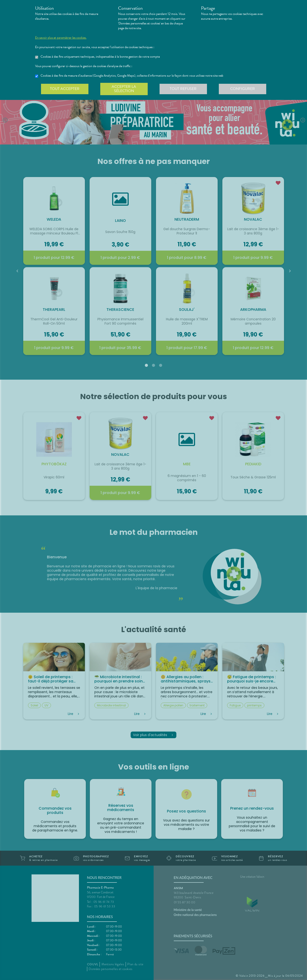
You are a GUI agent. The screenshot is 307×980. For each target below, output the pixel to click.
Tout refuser (183, 89)
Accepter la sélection (124, 89)
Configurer (243, 89)
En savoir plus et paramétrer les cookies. (61, 38)
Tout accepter (65, 89)
